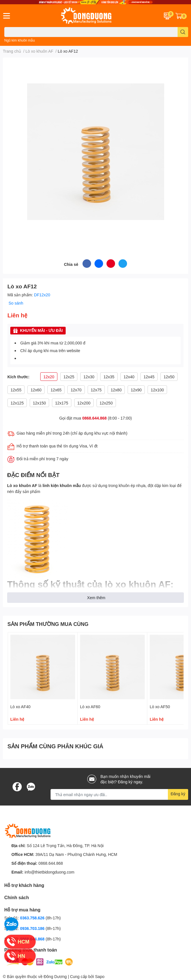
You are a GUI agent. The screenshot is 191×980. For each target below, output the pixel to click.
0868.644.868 (95, 418)
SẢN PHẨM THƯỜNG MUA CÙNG (48, 624)
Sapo (100, 976)
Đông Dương (55, 976)
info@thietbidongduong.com (50, 872)
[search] (183, 32)
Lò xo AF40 (20, 707)
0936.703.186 (33, 928)
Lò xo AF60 (90, 707)
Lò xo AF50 (160, 707)
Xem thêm (96, 598)
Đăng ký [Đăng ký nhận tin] (178, 794)
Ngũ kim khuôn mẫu (20, 40)
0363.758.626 (33, 918)
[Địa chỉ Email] (119, 794)
